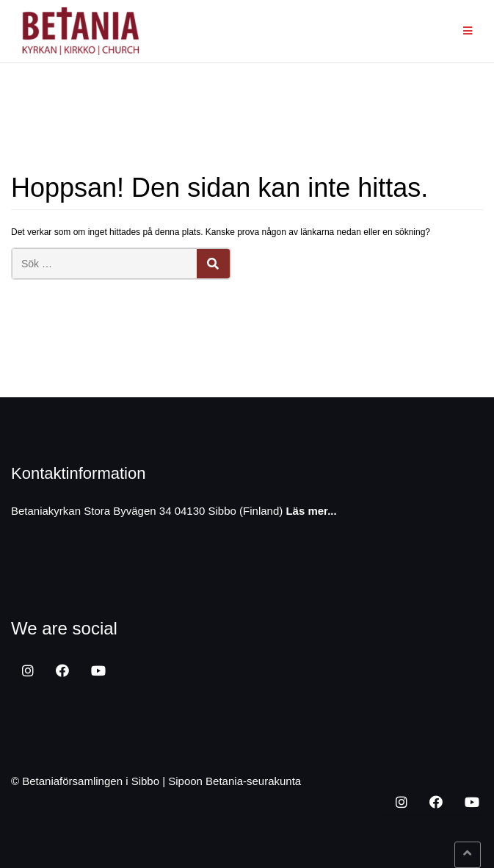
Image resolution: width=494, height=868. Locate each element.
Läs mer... (311, 511)
